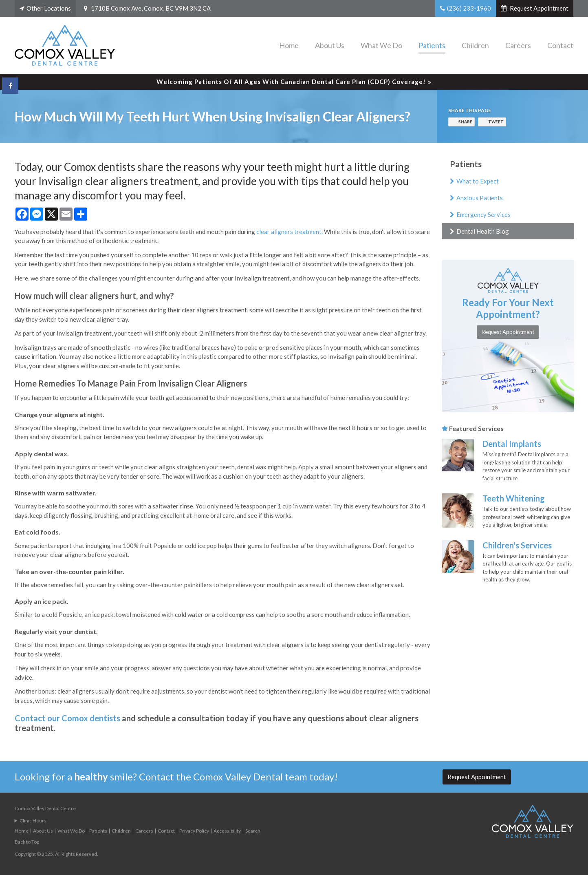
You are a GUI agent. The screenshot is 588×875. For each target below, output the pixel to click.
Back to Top (27, 842)
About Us (330, 45)
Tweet (496, 122)
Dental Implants (512, 444)
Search (253, 831)
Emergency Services (483, 214)
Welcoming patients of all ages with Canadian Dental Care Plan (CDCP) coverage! (291, 82)
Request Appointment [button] (538, 8)
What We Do (381, 45)
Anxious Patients (480, 198)
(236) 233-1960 (469, 8)
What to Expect (478, 181)
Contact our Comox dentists (67, 718)
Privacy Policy (194, 831)
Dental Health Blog (483, 231)
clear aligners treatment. (290, 232)
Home (289, 45)
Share (465, 122)
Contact (560, 45)
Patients (432, 45)
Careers (518, 45)
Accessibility (227, 831)
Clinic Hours (33, 821)
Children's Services (517, 545)
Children (475, 45)
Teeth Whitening (514, 498)
